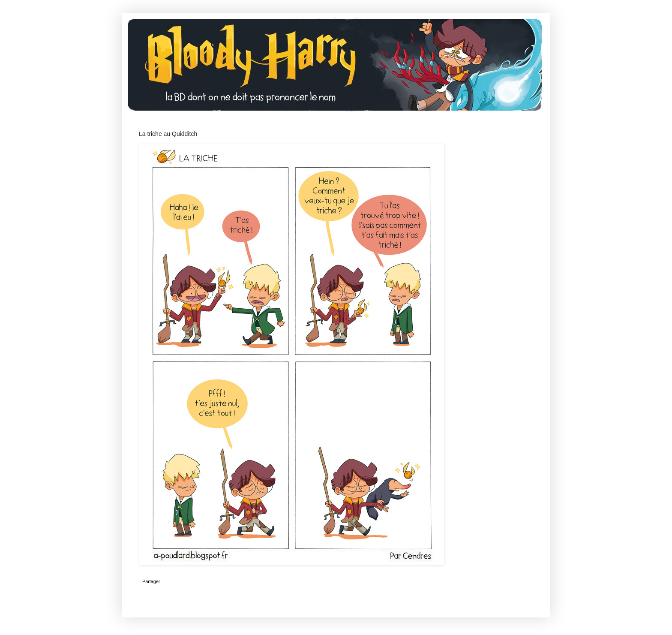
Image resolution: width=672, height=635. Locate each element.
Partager (151, 581)
